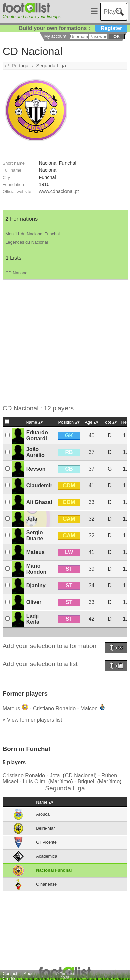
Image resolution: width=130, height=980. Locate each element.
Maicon (89, 708)
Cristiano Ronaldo (54, 708)
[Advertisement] (63, 342)
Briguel (86, 782)
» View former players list (32, 720)
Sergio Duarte (35, 535)
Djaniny (36, 585)
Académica (47, 856)
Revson (36, 469)
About (29, 974)
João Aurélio (36, 452)
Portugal (21, 66)
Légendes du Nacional (27, 242)
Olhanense (46, 884)
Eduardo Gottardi (37, 436)
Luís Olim (34, 782)
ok (116, 36)
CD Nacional (80, 776)
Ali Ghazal (39, 502)
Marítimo (60, 782)
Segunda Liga (51, 66)
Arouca (43, 814)
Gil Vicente (46, 842)
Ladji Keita (33, 619)
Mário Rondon (36, 569)
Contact (10, 974)
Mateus (36, 552)
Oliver (34, 602)
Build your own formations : (73, 28)
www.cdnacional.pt (59, 191)
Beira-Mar (45, 828)
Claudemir (39, 486)
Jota (32, 519)
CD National (17, 273)
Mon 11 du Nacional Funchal (33, 234)
